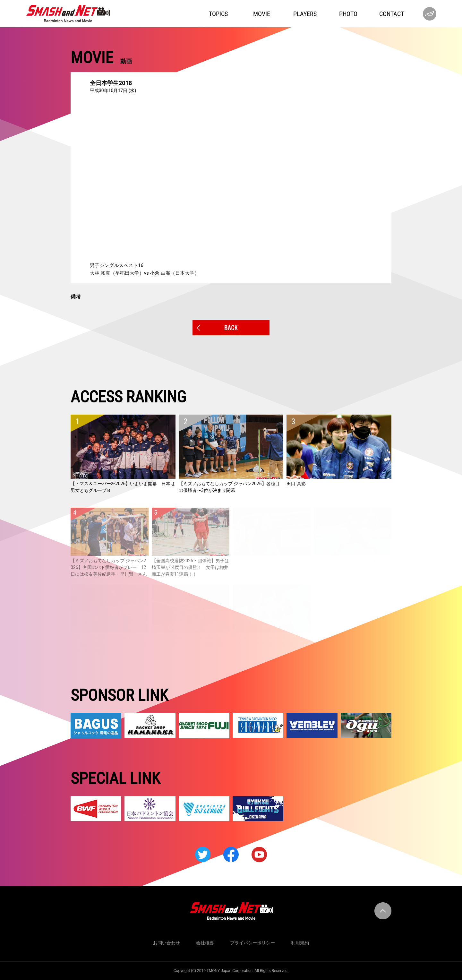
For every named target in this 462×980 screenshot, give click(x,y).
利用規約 (300, 943)
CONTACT (392, 14)
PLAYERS (305, 14)
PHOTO (348, 14)
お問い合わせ (167, 943)
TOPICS (218, 14)
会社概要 (205, 943)
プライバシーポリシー (252, 943)
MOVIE (262, 14)
